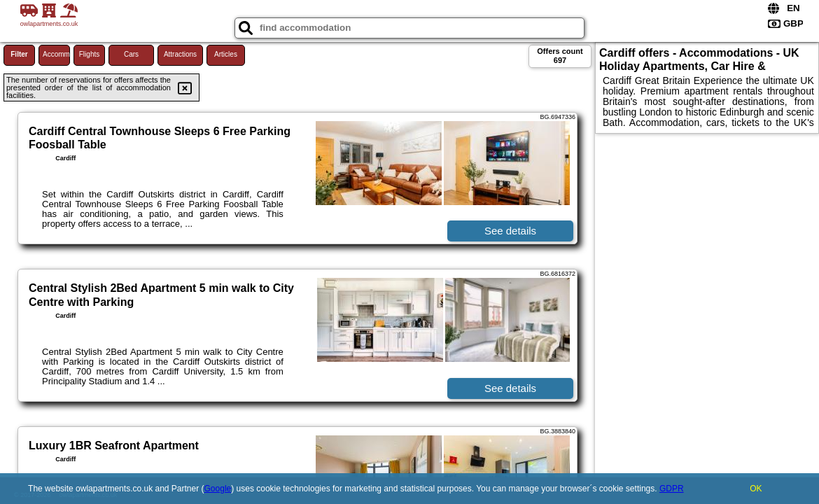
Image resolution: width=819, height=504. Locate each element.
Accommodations (56, 54)
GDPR (672, 489)
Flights (89, 54)
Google (218, 489)
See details (510, 231)
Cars (131, 54)
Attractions (180, 54)
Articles (226, 54)
